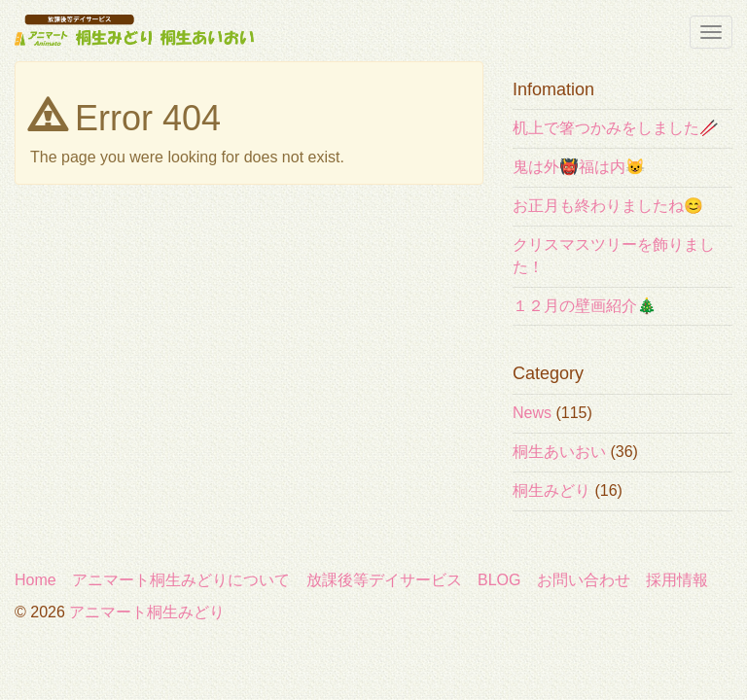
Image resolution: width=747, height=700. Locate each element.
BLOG (499, 580)
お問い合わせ (584, 580)
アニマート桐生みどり (147, 612)
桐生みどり (551, 490)
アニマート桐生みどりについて (181, 580)
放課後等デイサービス (384, 580)
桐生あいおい (559, 452)
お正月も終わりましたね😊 (608, 206)
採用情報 (677, 580)
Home (36, 580)
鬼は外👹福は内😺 (579, 167)
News (532, 413)
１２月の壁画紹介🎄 (585, 306)
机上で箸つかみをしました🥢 (616, 128)
